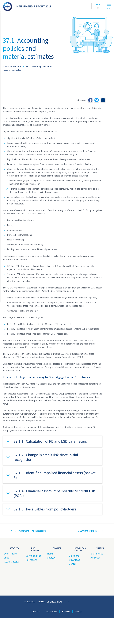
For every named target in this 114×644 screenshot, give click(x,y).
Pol (98, 8)
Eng (98, 5)
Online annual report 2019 (70, 628)
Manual (78, 638)
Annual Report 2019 (12, 66)
